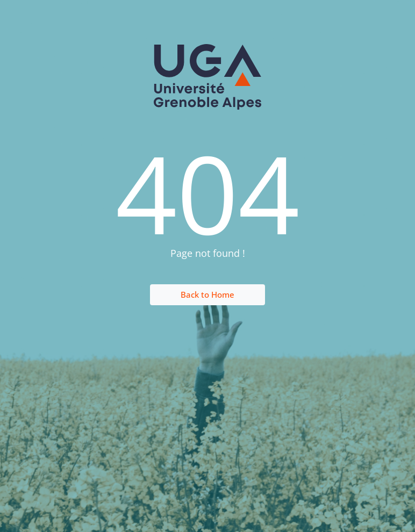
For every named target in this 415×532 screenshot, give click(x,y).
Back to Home (207, 294)
